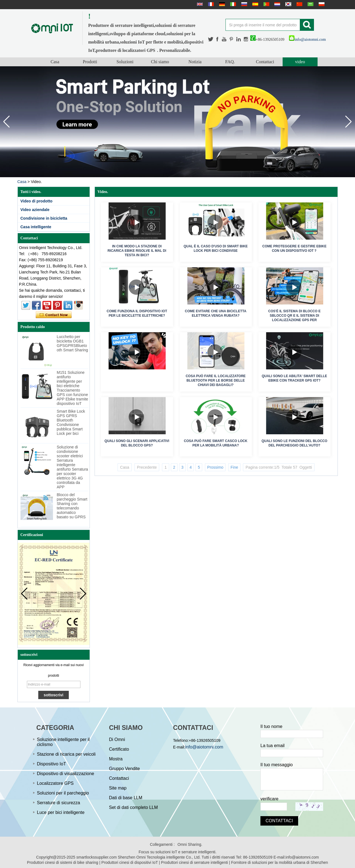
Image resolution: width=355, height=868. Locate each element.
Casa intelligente (36, 227)
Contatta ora (54, 315)
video (300, 62)
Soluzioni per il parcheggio (63, 793)
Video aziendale (35, 210)
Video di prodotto (37, 201)
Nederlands (277, 4)
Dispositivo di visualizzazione (65, 774)
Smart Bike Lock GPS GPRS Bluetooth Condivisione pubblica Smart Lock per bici (71, 422)
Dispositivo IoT (51, 764)
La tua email (272, 746)
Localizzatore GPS (55, 783)
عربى (310, 4)
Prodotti (90, 62)
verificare (269, 799)
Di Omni (117, 739)
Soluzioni (125, 62)
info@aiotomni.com (307, 40)
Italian (232, 4)
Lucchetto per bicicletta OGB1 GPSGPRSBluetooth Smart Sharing (73, 343)
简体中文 (299, 4)
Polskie (321, 4)
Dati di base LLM (126, 798)
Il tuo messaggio (277, 765)
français (210, 4)
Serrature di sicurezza (59, 803)
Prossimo (215, 467)
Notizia (195, 62)
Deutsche (221, 4)
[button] (348, 122)
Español (255, 4)
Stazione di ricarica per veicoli (66, 754)
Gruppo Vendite (124, 769)
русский (244, 4)
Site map (118, 788)
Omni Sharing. (190, 844)
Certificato (119, 749)
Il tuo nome (271, 726)
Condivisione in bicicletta (44, 218)
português (266, 4)
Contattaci (265, 62)
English (199, 4)
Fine (234, 467)
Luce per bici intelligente (61, 812)
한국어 (288, 4)
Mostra (116, 759)
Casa (55, 62)
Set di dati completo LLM (133, 807)
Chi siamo (160, 62)
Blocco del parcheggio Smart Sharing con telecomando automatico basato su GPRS (72, 506)
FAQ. (230, 62)
